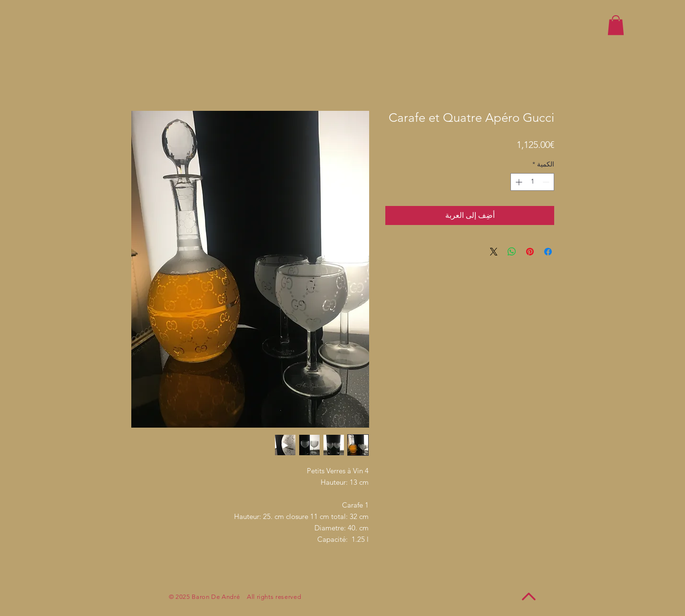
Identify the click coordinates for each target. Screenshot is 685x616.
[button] (616, 25)
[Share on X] (494, 252)
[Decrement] (547, 182)
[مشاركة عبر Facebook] (548, 252)
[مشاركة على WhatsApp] (512, 252)
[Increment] (518, 182)
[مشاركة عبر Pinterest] (530, 252)
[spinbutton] (532, 182)
